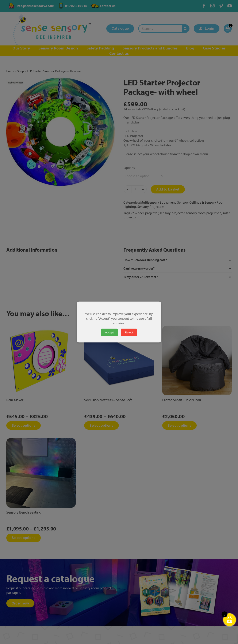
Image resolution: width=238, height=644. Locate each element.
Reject (129, 332)
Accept (109, 332)
